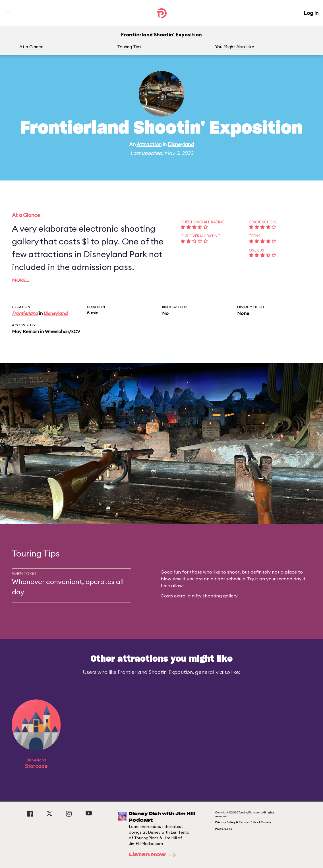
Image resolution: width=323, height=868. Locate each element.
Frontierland (25, 313)
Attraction (149, 144)
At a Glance (31, 47)
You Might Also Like (235, 47)
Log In (311, 13)
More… (20, 280)
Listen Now (154, 855)
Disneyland (181, 144)
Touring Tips (129, 47)
